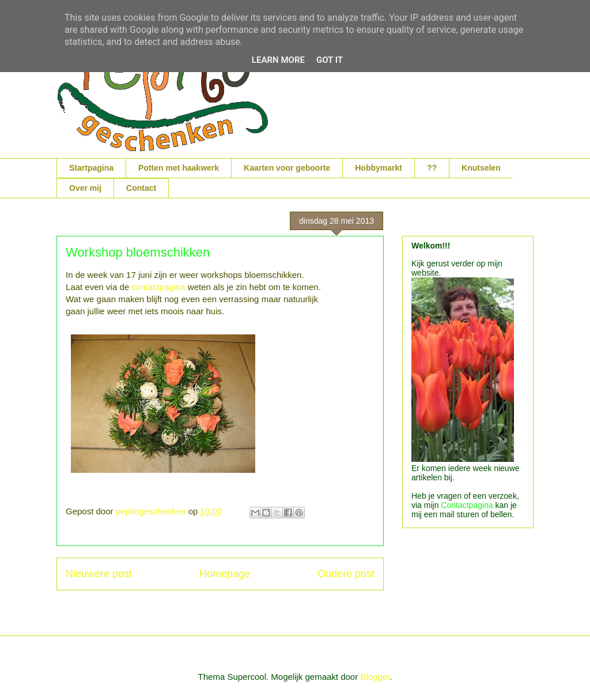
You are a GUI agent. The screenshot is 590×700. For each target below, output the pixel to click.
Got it (330, 60)
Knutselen (481, 168)
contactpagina (160, 287)
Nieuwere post (99, 574)
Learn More (278, 60)
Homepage (225, 574)
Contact (141, 188)
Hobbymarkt (379, 168)
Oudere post (346, 574)
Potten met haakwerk (179, 168)
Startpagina (91, 168)
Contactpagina (467, 505)
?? (432, 168)
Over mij (85, 188)
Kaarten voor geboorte (287, 168)
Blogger (375, 677)
